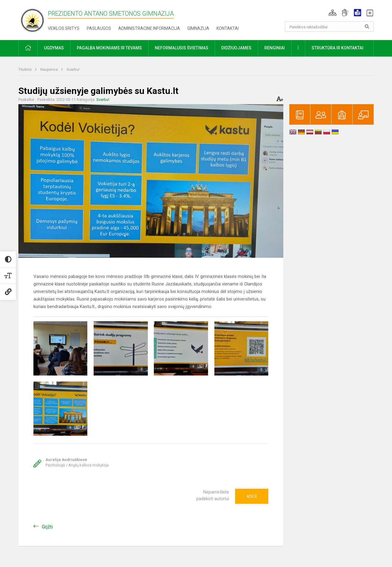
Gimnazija (198, 28)
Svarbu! (73, 69)
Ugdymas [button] (54, 48)
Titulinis (25, 69)
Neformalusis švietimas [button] (182, 48)
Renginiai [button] (275, 48)
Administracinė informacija (149, 28)
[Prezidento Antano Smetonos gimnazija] (33, 19)
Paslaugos (99, 28)
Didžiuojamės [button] (236, 48)
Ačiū (252, 496)
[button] (333, 13)
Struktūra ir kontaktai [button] (338, 48)
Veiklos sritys (64, 28)
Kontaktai (228, 28)
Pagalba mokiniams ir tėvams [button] (109, 48)
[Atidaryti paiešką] (367, 26)
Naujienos (50, 69)
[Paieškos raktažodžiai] (329, 26)
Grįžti (47, 527)
